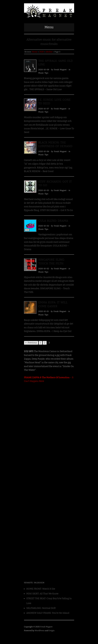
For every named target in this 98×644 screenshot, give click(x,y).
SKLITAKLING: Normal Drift (41, 608)
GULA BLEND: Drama (53, 221)
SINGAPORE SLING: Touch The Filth (52, 262)
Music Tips (43, 73)
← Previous (31, 343)
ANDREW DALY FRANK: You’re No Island (48, 613)
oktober (49, 52)
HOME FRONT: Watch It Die (41, 589)
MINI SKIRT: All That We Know (42, 594)
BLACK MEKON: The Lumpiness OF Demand (55, 144)
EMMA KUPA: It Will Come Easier (53, 304)
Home (35, 52)
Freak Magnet (60, 70)
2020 (42, 52)
